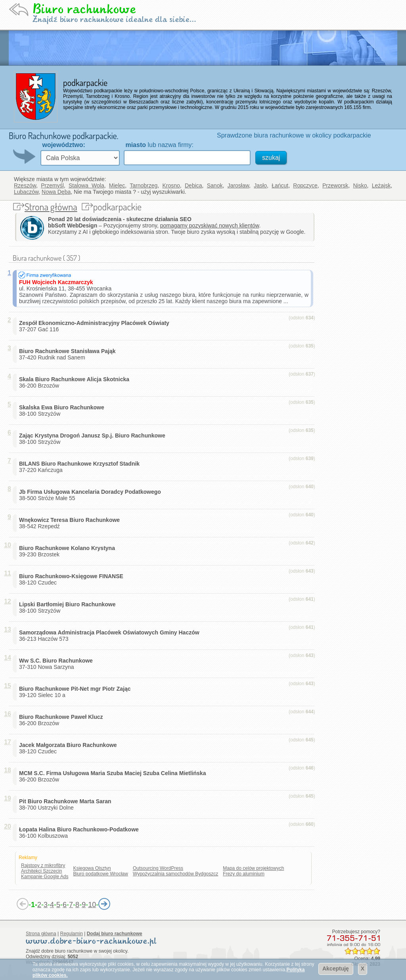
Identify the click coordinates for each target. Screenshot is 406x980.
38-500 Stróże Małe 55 (92, 495)
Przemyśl (52, 185)
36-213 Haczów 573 (111, 636)
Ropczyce (305, 185)
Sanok (215, 185)
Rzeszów (25, 185)
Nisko (360, 185)
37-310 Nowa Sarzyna (57, 664)
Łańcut (280, 185)
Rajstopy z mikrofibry (43, 865)
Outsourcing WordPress (158, 868)
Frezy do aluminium (244, 874)
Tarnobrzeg (144, 185)
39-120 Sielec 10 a (76, 692)
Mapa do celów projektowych (253, 868)
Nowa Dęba (56, 192)
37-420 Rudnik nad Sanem (69, 354)
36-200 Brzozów (76, 382)
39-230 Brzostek (69, 551)
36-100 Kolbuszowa (80, 833)
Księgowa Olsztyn (92, 868)
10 (92, 905)
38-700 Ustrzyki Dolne (67, 804)
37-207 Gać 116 (96, 326)
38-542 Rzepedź (71, 523)
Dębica (193, 185)
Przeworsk (335, 185)
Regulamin (72, 934)
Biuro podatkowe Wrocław (101, 874)
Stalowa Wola (86, 185)
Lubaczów (26, 192)
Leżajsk (381, 185)
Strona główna (51, 207)
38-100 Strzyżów (63, 411)
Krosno (171, 185)
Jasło (260, 185)
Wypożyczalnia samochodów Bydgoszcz (175, 874)
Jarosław (238, 185)
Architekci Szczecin (41, 871)
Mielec (117, 185)
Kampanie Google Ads (45, 877)
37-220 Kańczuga (81, 467)
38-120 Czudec (73, 579)
